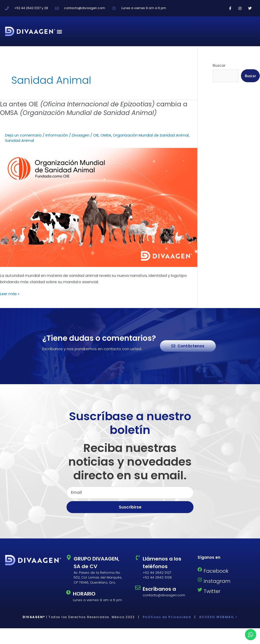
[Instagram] (200, 580)
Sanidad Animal (20, 140)
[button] (59, 31)
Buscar (219, 65)
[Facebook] (200, 569)
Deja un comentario (24, 135)
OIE (97, 135)
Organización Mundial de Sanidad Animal (152, 135)
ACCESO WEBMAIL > (218, 617)
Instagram (217, 581)
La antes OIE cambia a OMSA (98, 108)
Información (58, 135)
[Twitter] (200, 590)
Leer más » (10, 294)
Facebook (216, 571)
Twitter (212, 591)
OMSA (107, 135)
